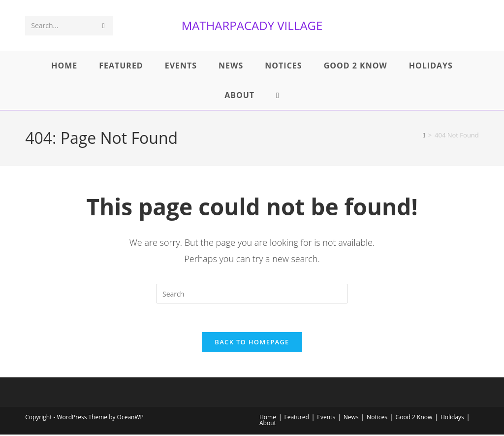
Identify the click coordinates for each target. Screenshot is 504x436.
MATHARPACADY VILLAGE (252, 25)
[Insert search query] (252, 294)
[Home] (424, 135)
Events (326, 419)
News (351, 419)
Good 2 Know (414, 419)
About (268, 424)
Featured (297, 419)
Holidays (452, 419)
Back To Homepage (252, 343)
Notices (377, 419)
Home (268, 419)
